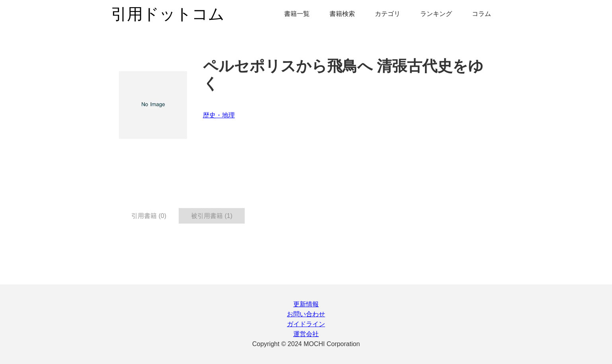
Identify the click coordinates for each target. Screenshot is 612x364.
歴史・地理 (219, 115)
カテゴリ (388, 14)
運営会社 (306, 334)
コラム (481, 14)
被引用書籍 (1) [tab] (212, 216)
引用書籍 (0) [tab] (149, 216)
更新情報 (306, 304)
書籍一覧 (297, 14)
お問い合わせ (306, 314)
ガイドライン (306, 324)
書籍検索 (342, 14)
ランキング (436, 14)
